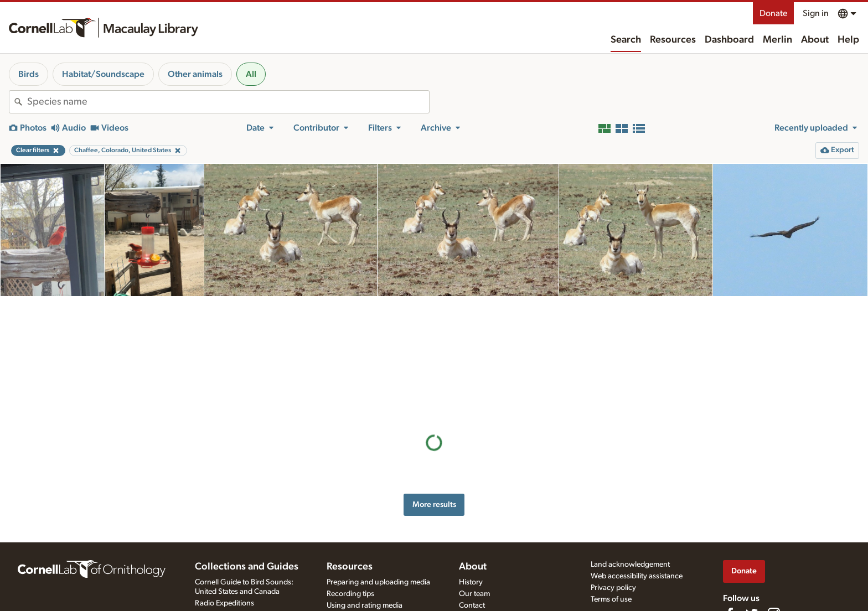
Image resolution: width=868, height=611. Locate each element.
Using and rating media (365, 605)
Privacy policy (613, 588)
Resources (673, 40)
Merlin (777, 40)
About (815, 40)
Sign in (816, 13)
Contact (472, 605)
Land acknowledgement (630, 565)
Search (626, 40)
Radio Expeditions (224, 603)
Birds (29, 74)
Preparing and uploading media (378, 582)
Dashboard (729, 40)
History (471, 582)
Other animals (195, 74)
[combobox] (228, 102)
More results (434, 385)
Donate (773, 13)
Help (848, 40)
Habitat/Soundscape (103, 74)
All (251, 74)
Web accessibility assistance (637, 576)
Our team (474, 594)
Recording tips (350, 594)
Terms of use (611, 599)
